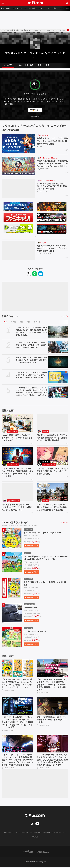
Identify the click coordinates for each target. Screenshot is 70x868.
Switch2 (9, 8)
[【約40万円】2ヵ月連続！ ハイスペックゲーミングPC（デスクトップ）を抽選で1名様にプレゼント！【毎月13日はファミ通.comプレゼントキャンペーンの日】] (17, 707)
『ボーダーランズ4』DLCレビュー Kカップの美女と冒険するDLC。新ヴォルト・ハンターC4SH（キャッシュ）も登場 (17, 473)
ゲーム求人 (52, 8)
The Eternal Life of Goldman (49, 158)
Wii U (35, 57)
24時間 (13, 322)
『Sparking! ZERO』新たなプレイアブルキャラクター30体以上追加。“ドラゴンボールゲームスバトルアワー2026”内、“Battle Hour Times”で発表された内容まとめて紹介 (31, 392)
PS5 (21, 8)
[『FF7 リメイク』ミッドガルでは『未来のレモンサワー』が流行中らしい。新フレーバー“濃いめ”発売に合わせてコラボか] (58, 377)
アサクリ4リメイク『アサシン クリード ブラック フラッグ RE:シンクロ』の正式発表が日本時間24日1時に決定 (31, 345)
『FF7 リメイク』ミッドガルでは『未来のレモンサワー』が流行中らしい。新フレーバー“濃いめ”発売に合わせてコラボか (32, 375)
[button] (35, 116)
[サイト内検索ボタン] (67, 3)
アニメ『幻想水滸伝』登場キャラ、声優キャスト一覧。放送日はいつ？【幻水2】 (52, 720)
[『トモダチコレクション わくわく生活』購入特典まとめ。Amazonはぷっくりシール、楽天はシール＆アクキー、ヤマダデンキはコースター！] (17, 669)
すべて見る (65, 316)
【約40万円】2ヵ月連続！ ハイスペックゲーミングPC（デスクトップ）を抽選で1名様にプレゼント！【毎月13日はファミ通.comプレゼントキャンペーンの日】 (17, 723)
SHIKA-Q (46, 431)
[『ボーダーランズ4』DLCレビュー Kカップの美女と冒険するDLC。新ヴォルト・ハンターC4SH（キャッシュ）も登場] (17, 456)
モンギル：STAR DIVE (47, 181)
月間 (28, 322)
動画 (68, 8)
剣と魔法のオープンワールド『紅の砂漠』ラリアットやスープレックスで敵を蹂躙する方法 (52, 248)
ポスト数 (37, 322)
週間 (21, 322)
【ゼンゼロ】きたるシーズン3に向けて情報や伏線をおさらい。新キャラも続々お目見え (52, 471)
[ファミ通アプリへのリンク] (28, 853)
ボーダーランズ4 (13, 465)
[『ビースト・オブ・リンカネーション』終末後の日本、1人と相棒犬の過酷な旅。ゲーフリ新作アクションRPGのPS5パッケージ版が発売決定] (58, 332)
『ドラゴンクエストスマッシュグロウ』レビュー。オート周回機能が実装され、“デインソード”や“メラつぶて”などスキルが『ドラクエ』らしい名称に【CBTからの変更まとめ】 (17, 761)
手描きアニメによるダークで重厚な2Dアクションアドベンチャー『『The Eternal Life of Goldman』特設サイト (52, 164)
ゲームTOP (8, 65)
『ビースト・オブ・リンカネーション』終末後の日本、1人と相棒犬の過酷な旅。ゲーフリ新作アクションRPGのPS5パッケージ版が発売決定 (32, 331)
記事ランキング (10, 316)
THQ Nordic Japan (43, 169)
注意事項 (47, 834)
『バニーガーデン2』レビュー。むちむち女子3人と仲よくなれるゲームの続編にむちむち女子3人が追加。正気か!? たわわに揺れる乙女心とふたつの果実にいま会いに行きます (52, 761)
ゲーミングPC (45, 135)
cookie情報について (59, 834)
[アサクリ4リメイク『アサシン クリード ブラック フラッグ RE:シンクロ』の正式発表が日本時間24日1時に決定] (58, 347)
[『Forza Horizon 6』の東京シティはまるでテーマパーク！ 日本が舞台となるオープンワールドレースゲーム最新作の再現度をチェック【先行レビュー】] (52, 669)
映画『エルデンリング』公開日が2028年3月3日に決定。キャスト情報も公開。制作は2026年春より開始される (31, 360)
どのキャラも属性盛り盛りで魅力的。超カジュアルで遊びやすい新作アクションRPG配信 (52, 186)
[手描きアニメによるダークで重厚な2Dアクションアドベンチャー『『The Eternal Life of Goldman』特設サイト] (18, 166)
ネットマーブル (42, 191)
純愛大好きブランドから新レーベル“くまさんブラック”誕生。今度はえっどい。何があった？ (17, 508)
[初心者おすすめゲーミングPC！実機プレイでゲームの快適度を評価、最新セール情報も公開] (18, 143)
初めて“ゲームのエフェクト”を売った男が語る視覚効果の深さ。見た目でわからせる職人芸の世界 (52, 438)
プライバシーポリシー (24, 834)
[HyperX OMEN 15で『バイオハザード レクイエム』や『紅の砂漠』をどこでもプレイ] (17, 423)
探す (38, 110)
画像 (39, 65)
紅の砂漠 (43, 243)
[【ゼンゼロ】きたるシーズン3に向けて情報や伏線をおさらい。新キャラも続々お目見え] (52, 456)
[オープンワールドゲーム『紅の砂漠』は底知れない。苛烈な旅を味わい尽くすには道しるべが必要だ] (52, 493)
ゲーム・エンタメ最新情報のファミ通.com (15, 30)
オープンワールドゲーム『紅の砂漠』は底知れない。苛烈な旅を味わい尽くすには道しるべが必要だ (52, 508)
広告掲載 (35, 838)
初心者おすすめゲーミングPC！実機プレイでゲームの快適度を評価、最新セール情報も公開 (52, 141)
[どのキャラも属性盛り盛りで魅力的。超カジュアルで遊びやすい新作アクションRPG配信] (18, 189)
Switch (15, 8)
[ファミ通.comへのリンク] (35, 3)
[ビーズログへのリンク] (43, 853)
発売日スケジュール (40, 8)
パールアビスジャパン (44, 253)
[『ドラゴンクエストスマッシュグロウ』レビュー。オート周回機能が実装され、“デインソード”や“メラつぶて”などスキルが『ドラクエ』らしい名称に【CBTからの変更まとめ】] (17, 745)
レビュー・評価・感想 (25, 65)
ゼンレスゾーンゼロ (49, 465)
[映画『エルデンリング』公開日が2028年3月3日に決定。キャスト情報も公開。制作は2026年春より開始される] (58, 362)
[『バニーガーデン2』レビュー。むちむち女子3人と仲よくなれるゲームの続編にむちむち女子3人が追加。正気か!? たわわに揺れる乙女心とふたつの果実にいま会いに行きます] (52, 745)
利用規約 (38, 834)
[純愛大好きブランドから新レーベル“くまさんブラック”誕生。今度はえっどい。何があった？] (17, 493)
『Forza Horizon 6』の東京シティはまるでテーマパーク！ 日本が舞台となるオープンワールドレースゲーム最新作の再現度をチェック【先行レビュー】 (52, 685)
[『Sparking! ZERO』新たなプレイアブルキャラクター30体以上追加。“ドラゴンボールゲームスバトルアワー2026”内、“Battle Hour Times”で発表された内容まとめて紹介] (58, 392)
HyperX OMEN (12, 431)
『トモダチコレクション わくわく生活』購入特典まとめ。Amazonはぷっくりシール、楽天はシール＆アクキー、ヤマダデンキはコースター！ (17, 684)
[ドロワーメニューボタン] (3, 3)
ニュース (61, 8)
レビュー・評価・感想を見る (34, 94)
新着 (3, 8)
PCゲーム (27, 8)
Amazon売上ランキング (15, 523)
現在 (5, 322)
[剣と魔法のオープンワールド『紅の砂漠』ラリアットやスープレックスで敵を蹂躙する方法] (18, 251)
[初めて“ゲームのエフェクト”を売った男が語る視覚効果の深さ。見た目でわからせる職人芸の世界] (52, 423)
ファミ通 (40, 146)
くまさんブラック (13, 501)
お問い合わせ (8, 834)
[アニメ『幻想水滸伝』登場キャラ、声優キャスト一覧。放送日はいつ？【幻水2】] (52, 707)
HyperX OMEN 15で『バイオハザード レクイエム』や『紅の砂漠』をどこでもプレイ (17, 438)
